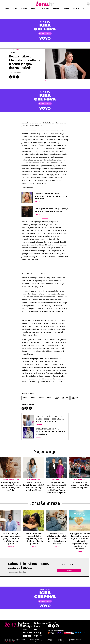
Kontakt (31, 640)
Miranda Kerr (65, 398)
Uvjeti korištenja (62, 640)
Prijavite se (69, 570)
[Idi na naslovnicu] (45, 6)
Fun (84, 9)
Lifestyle (66, 9)
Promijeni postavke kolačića (75, 640)
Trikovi (49, 397)
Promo (38, 626)
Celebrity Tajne (75, 398)
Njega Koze (57, 398)
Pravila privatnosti (39, 640)
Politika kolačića (50, 640)
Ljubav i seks (45, 9)
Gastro (34, 9)
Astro (15, 9)
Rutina (25, 397)
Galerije (24, 9)
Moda (7, 9)
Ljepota (56, 9)
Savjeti (33, 397)
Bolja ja (76, 9)
